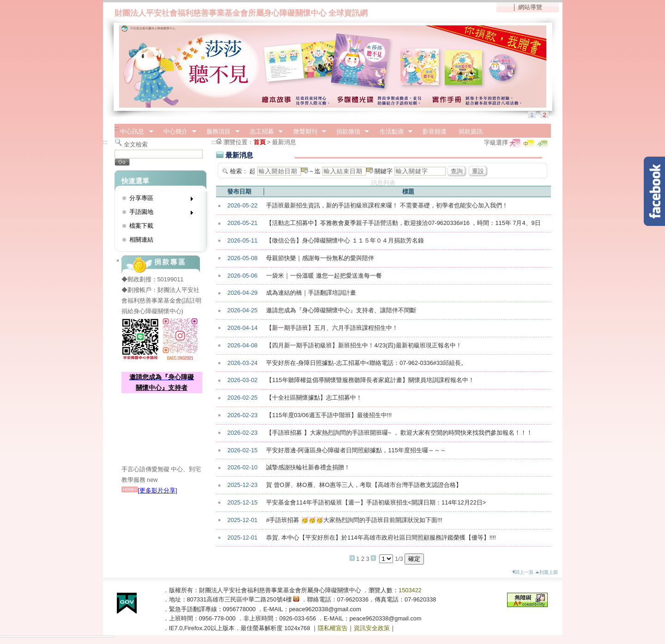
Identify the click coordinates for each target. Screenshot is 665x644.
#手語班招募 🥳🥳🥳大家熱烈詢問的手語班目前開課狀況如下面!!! (354, 520)
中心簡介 (177, 132)
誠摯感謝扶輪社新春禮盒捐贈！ (308, 467)
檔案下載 (141, 226)
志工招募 (263, 132)
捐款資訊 (471, 131)
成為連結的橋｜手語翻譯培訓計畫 (311, 293)
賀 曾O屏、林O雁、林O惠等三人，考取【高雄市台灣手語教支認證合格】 (364, 485)
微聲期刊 (307, 132)
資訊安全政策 (372, 628)
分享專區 (158, 200)
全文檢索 (136, 144)
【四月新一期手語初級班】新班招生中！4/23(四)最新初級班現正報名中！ (364, 345)
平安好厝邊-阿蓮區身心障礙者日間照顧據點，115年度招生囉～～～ (356, 450)
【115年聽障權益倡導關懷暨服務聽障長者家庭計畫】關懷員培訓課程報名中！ (370, 380)
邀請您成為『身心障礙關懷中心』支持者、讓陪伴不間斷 (341, 310)
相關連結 (141, 240)
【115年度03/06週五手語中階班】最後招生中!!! (329, 415)
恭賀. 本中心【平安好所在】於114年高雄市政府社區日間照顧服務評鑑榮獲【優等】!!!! (381, 538)
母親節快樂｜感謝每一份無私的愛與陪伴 (320, 258)
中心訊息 (134, 132)
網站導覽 (530, 7)
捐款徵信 (350, 132)
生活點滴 (393, 132)
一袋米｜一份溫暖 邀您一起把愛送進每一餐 (324, 276)
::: (117, 128)
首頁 (260, 142)
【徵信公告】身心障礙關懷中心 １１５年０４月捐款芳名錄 (345, 240)
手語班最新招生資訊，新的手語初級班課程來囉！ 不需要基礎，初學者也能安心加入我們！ (387, 205)
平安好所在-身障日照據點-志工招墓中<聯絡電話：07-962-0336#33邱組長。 (366, 363)
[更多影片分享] (149, 490)
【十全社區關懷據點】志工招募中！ (314, 398)
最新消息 (284, 142)
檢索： (239, 171)
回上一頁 (523, 572)
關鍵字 (384, 171)
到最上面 (547, 572)
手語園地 (158, 214)
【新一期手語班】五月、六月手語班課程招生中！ (332, 328)
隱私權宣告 (333, 628)
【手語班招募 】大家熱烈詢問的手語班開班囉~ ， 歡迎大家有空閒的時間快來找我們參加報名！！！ (399, 433)
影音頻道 (435, 131)
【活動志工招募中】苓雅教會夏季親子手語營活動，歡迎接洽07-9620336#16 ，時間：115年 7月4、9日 (403, 223)
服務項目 (220, 132)
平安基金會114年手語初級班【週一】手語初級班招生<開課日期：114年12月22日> (376, 502)
